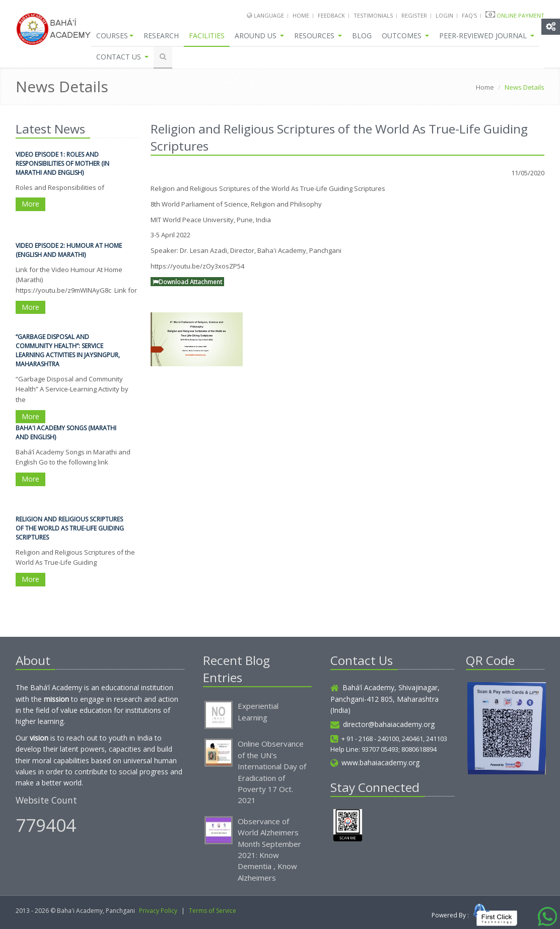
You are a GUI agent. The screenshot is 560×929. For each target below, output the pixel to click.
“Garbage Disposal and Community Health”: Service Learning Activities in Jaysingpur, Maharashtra (68, 351)
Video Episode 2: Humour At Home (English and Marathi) (69, 251)
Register (414, 15)
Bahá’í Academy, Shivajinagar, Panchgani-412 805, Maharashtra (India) (385, 699)
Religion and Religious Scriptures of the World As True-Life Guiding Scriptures (70, 529)
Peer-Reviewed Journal (487, 36)
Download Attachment (187, 282)
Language (270, 15)
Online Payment (520, 15)
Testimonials (373, 15)
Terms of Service (213, 911)
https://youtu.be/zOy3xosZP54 (197, 266)
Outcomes (405, 36)
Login (444, 15)
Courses (115, 36)
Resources (318, 36)
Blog (362, 36)
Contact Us (122, 57)
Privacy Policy (158, 911)
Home (301, 15)
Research (161, 36)
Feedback (331, 15)
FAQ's (469, 15)
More (30, 205)
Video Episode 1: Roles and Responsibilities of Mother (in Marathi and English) (62, 164)
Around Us (259, 36)
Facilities (207, 36)
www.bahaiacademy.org (375, 762)
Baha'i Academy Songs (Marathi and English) (66, 433)
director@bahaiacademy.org (382, 724)
